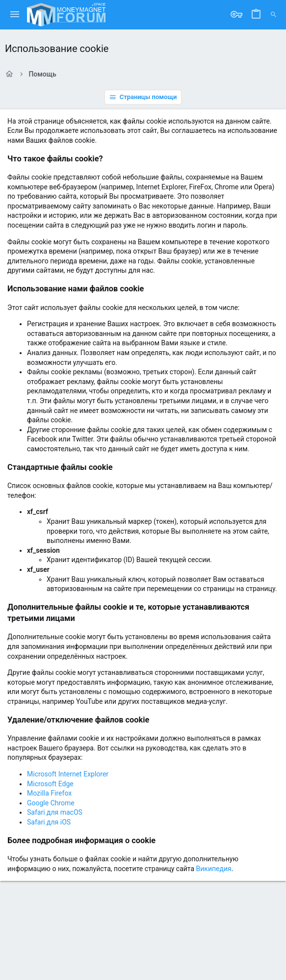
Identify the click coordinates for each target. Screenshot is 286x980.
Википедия (214, 869)
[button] (15, 15)
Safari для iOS (49, 822)
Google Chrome (51, 803)
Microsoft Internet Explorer (68, 774)
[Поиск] (273, 15)
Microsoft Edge (50, 784)
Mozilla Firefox (49, 793)
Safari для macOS (55, 812)
